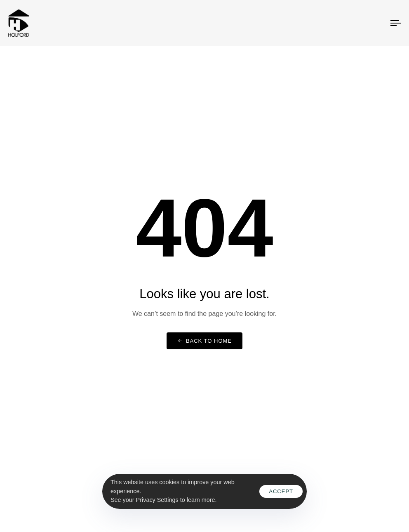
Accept (281, 491)
